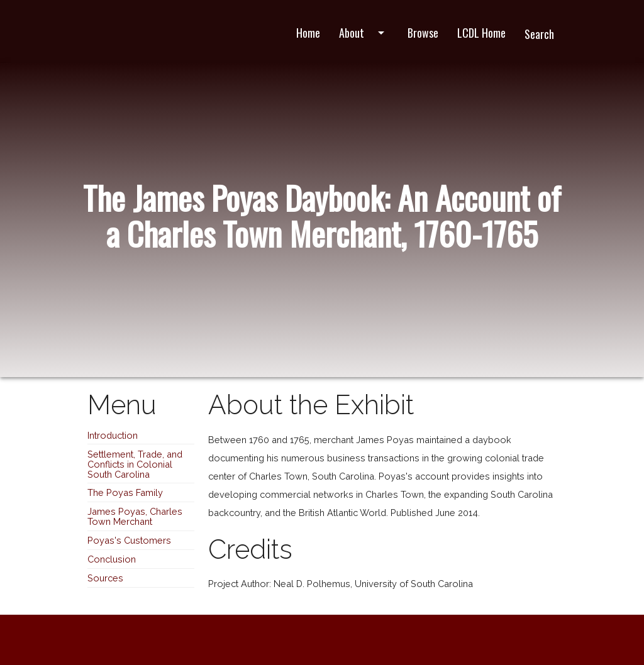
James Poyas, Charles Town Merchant (135, 516)
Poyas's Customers (129, 540)
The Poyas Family (125, 492)
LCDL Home (481, 33)
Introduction (113, 435)
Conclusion (112, 559)
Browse (423, 33)
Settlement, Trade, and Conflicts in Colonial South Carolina (135, 464)
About (364, 33)
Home (308, 33)
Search (539, 34)
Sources (105, 578)
